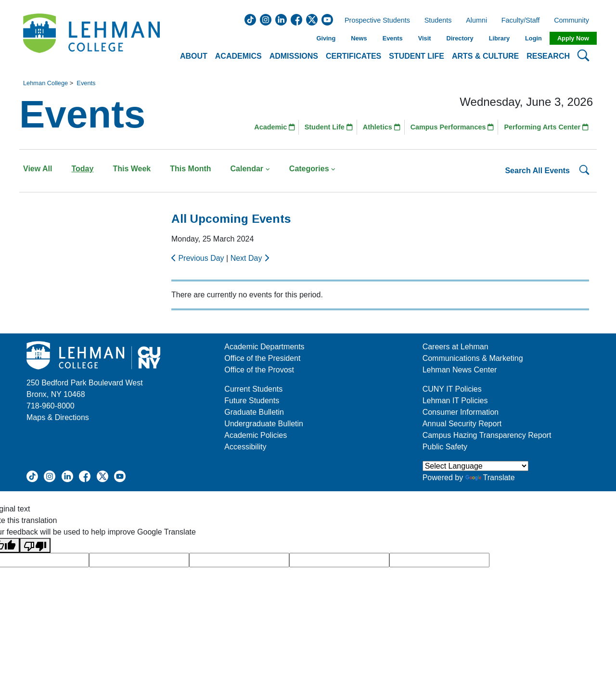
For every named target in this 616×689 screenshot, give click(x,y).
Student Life (329, 127)
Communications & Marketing (473, 358)
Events (393, 38)
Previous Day (199, 258)
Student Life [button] (417, 56)
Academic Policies (256, 435)
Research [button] (548, 56)
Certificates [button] (353, 56)
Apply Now (573, 38)
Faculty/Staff (521, 21)
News (359, 38)
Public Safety (445, 447)
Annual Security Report (462, 424)
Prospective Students (374, 21)
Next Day (250, 258)
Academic (275, 127)
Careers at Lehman (456, 347)
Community (574, 21)
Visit (425, 38)
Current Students (253, 389)
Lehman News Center (460, 370)
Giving (326, 38)
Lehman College (45, 83)
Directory (460, 38)
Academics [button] (238, 56)
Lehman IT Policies (455, 401)
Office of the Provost (259, 370)
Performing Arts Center (546, 127)
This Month (190, 169)
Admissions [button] (294, 56)
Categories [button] (313, 169)
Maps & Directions (58, 417)
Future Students (252, 401)
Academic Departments (264, 347)
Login (533, 38)
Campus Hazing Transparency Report (487, 435)
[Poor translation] (35, 545)
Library (499, 38)
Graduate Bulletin (254, 412)
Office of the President (262, 358)
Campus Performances (452, 127)
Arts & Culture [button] (485, 56)
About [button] (194, 56)
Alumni (476, 21)
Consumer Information (461, 412)
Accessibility (245, 447)
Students (438, 21)
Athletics (382, 127)
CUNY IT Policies (452, 389)
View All (38, 169)
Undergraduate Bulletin (264, 424)
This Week (132, 169)
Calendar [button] (250, 169)
